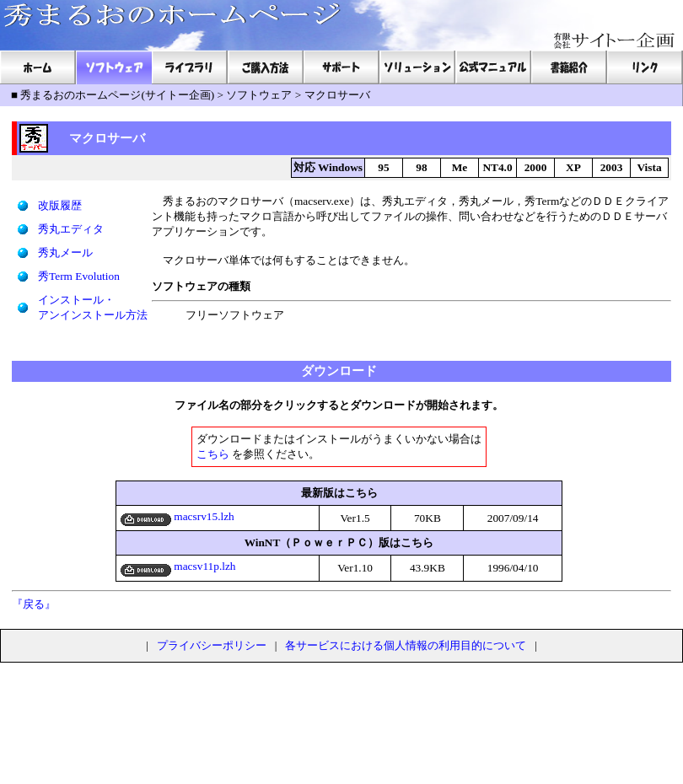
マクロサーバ (337, 95)
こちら (213, 454)
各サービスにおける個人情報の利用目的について (406, 645)
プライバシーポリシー (212, 645)
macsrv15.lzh (177, 516)
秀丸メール (65, 252)
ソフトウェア (259, 95)
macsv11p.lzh (178, 566)
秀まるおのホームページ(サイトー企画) (117, 95)
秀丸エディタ (71, 229)
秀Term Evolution (79, 276)
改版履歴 (60, 205)
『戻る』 (34, 604)
